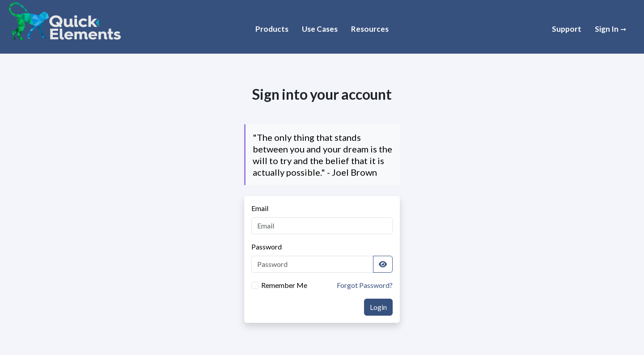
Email (260, 208)
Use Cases (320, 29)
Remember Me (284, 285)
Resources (370, 29)
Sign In (607, 29)
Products (272, 29)
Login (378, 307)
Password (267, 247)
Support (567, 29)
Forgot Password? (365, 285)
